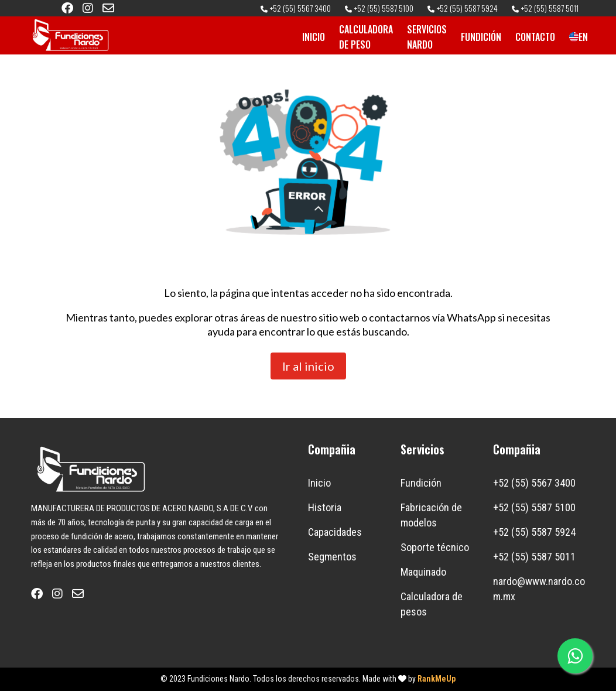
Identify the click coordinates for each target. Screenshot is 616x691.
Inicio (319, 483)
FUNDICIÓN (481, 37)
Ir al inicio (308, 366)
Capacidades (335, 532)
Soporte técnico (435, 547)
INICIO (314, 37)
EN (574, 37)
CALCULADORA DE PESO (366, 37)
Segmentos (332, 557)
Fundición (421, 483)
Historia (325, 507)
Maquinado (423, 572)
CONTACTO (535, 37)
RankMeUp (437, 679)
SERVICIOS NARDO (427, 37)
